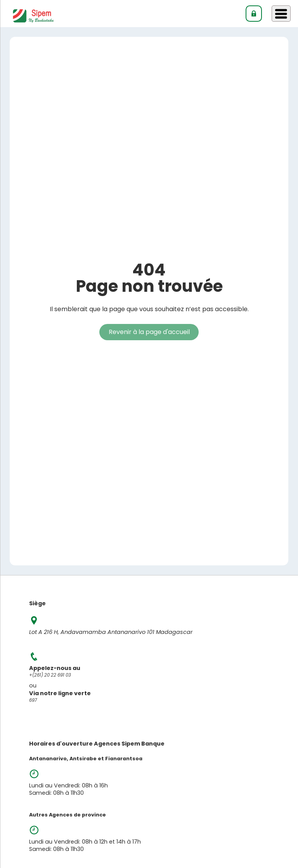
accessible (231, 309)
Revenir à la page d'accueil (149, 332)
